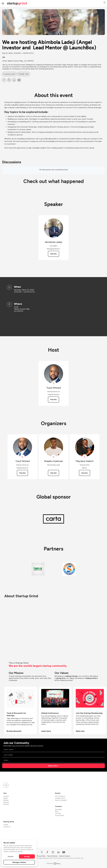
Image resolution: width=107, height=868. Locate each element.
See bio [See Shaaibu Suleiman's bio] (53, 473)
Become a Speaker (61, 800)
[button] (104, 3)
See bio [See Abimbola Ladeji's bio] (53, 254)
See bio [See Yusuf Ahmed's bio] (53, 399)
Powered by (54, 864)
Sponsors (6, 802)
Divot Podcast (59, 815)
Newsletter (59, 809)
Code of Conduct (65, 856)
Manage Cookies (19, 862)
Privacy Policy (41, 856)
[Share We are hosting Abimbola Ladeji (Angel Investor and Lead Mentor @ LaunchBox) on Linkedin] (14, 80)
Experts (6, 798)
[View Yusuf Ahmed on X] (54, 384)
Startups (6, 800)
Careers (6, 825)
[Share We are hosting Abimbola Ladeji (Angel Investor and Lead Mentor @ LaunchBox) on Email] (19, 80)
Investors (6, 796)
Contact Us (7, 827)
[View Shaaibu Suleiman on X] (54, 457)
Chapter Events (60, 798)
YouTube (58, 813)
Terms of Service (52, 856)
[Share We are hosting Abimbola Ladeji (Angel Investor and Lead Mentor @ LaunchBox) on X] (9, 80)
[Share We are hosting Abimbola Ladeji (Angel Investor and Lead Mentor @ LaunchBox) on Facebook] (4, 80)
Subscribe (53, 766)
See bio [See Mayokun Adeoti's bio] (85, 473)
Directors (6, 804)
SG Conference (60, 796)
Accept (27, 856)
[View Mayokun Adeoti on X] (85, 457)
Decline (11, 856)
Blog (57, 811)
